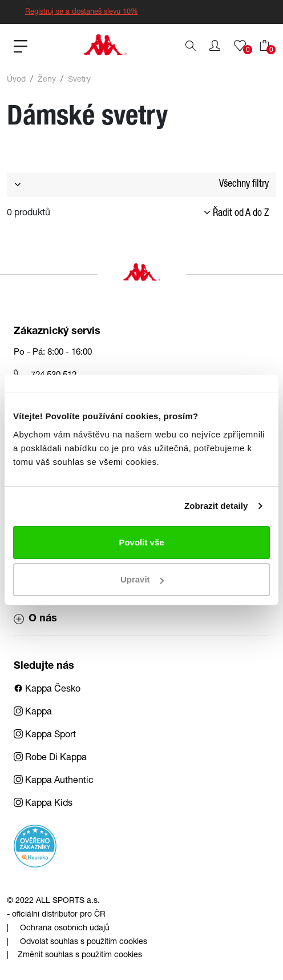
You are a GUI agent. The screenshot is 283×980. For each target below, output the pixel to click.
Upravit (142, 579)
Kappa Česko (47, 690)
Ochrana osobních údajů (65, 929)
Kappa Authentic (54, 781)
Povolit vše (141, 542)
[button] (215, 46)
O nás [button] (35, 619)
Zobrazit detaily (216, 506)
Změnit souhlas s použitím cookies (80, 955)
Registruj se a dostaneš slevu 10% (82, 12)
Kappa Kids (43, 804)
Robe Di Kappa (50, 758)
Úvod (16, 80)
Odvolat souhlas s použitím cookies (84, 942)
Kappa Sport (45, 736)
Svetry (79, 80)
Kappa (33, 713)
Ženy (47, 80)
